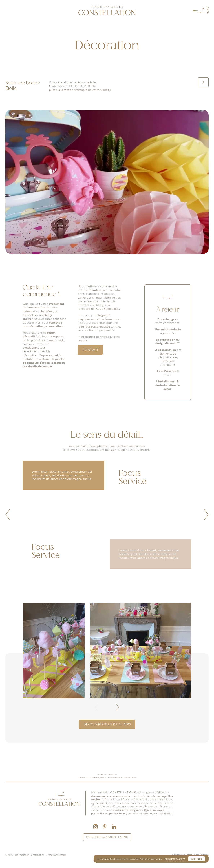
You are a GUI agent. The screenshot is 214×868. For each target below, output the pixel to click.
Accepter (197, 859)
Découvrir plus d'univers (107, 724)
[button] (8, 515)
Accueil (101, 774)
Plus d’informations (175, 859)
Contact (90, 350)
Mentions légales (57, 855)
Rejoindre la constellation (107, 837)
